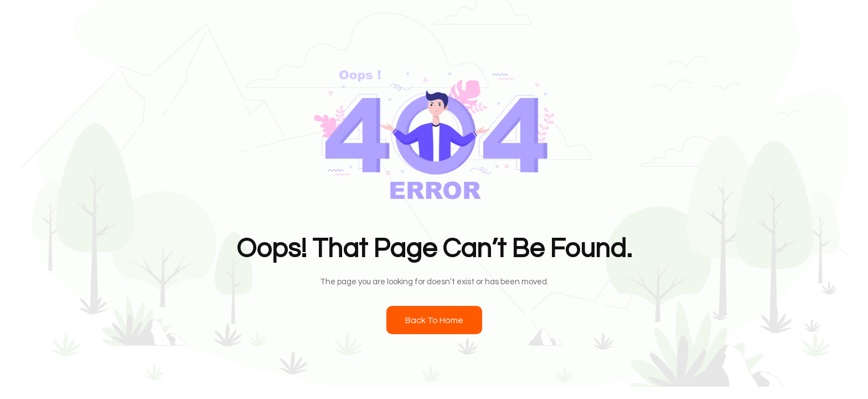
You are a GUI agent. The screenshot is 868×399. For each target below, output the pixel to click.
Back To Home (434, 320)
